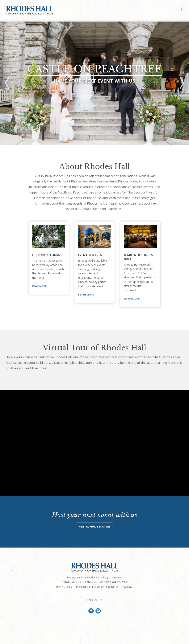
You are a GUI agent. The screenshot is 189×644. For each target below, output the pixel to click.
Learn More (86, 295)
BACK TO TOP (94, 600)
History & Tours (46, 255)
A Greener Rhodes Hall (138, 257)
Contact (128, 587)
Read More (39, 286)
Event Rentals (90, 255)
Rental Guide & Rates (94, 526)
